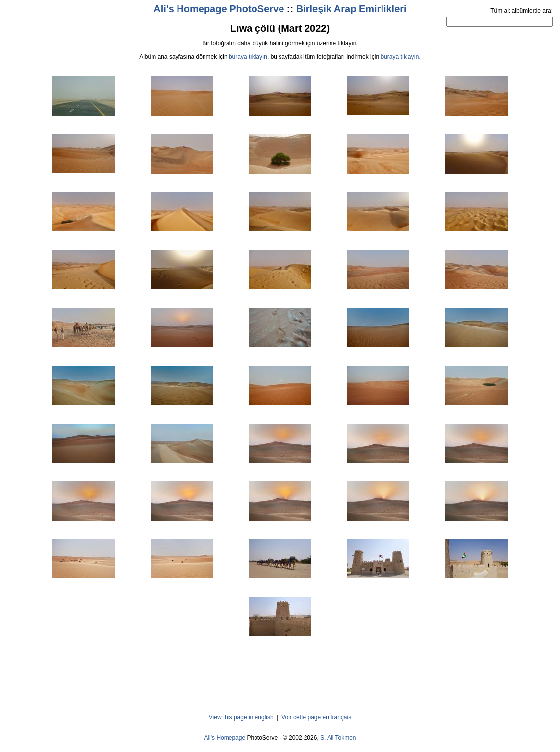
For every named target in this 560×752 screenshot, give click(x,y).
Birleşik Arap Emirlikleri (351, 9)
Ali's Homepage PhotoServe (219, 9)
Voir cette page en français (316, 717)
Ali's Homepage (225, 738)
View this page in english (241, 717)
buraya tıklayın (248, 57)
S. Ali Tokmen (338, 738)
